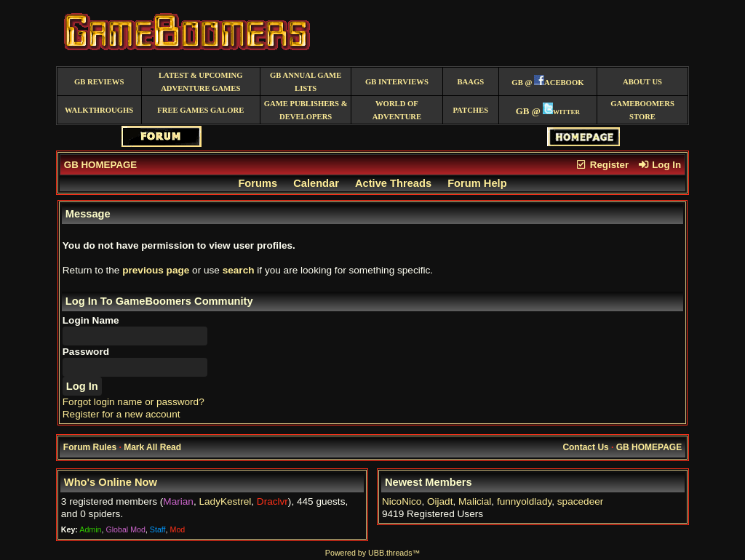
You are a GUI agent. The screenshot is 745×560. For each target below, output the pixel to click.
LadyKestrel (225, 501)
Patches (470, 110)
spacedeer (580, 501)
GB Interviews (397, 82)
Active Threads (393, 183)
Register (602, 165)
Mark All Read (152, 447)
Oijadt (440, 501)
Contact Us (585, 447)
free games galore (200, 110)
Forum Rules (90, 447)
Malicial (475, 501)
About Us (642, 82)
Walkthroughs (99, 110)
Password (86, 352)
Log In (659, 165)
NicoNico (402, 501)
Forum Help (477, 183)
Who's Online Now (111, 482)
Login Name (91, 320)
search (239, 270)
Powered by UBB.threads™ (372, 553)
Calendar (316, 183)
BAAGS (470, 82)
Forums (258, 183)
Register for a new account (121, 414)
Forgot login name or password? (134, 402)
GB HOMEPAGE (100, 165)
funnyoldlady (524, 501)
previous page (156, 270)
